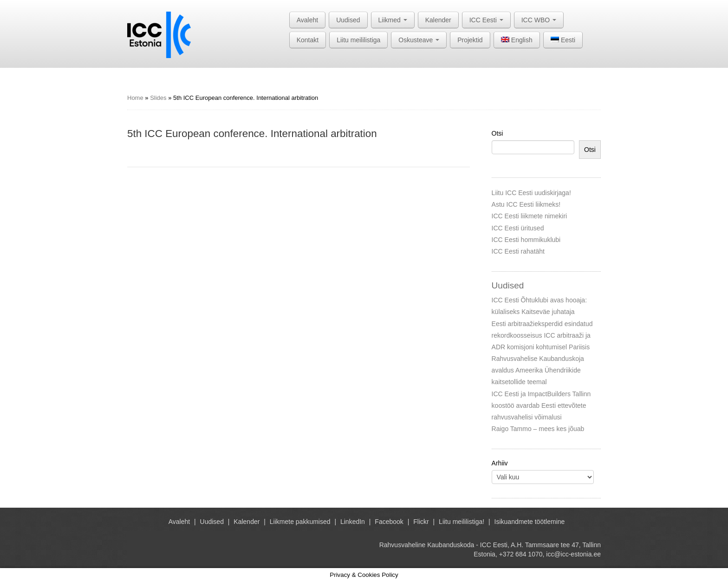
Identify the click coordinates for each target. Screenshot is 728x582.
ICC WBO (539, 20)
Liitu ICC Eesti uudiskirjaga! (531, 193)
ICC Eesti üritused (518, 228)
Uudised (348, 20)
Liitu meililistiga (358, 40)
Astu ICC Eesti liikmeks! (526, 204)
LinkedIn (353, 522)
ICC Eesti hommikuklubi (526, 240)
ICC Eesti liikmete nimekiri (530, 216)
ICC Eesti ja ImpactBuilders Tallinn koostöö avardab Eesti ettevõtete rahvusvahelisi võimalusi (541, 405)
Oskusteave (419, 40)
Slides (158, 98)
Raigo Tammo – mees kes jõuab (538, 429)
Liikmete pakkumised (300, 522)
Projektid (470, 40)
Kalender (438, 20)
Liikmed (393, 20)
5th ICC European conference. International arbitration (252, 134)
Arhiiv (500, 463)
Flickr (421, 522)
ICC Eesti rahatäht (518, 251)
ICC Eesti (486, 20)
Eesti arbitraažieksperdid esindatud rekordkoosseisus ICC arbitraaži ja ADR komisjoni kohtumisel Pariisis (542, 335)
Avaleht (307, 20)
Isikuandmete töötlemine (530, 522)
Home (135, 98)
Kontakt (308, 40)
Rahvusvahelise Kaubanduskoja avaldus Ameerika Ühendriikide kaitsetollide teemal (538, 370)
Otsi (497, 133)
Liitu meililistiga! (461, 522)
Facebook (389, 522)
